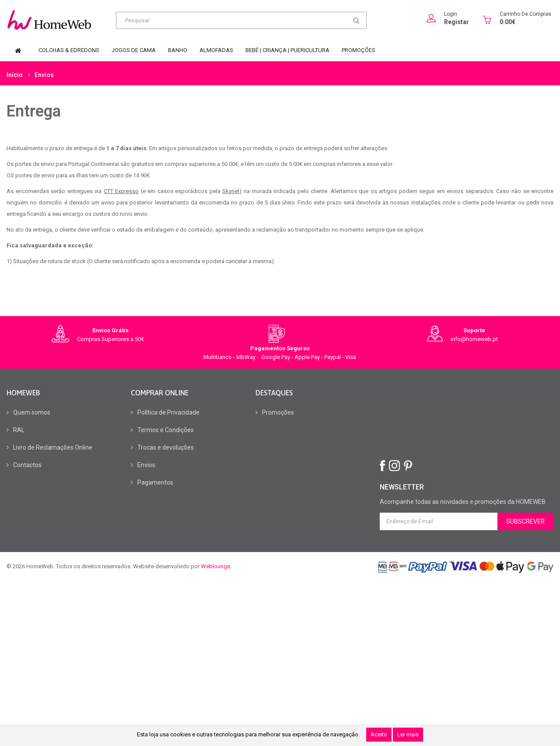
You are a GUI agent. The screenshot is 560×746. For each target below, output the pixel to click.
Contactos (27, 465)
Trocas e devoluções (166, 447)
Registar (457, 22)
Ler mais (408, 734)
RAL (19, 430)
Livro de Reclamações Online (53, 447)
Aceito (379, 734)
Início (15, 74)
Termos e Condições (166, 430)
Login (451, 14)
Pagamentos (155, 482)
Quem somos (32, 412)
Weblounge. (216, 566)
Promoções (278, 412)
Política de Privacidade (168, 412)
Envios (44, 74)
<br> (454, 423)
